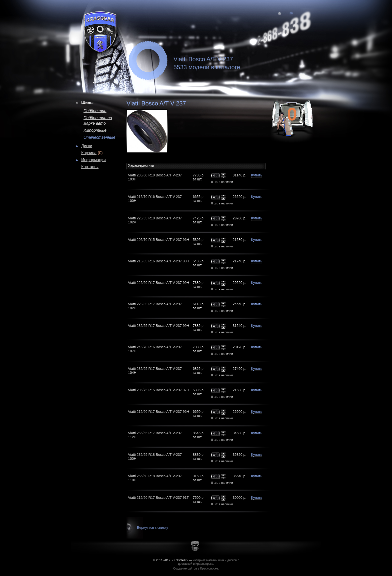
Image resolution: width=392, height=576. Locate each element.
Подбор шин (95, 111)
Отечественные (99, 137)
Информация (93, 160)
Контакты (90, 167)
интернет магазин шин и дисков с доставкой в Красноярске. (209, 562)
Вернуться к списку (153, 528)
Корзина (89, 153)
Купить (257, 175)
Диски (87, 146)
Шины (87, 103)
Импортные (95, 130)
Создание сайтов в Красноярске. (196, 569)
